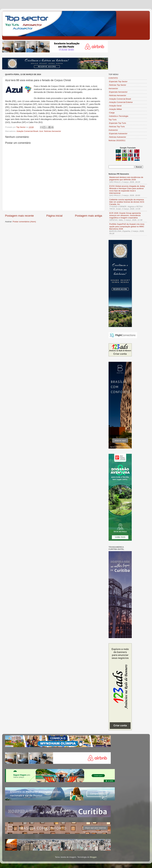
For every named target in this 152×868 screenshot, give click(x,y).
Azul (41, 131)
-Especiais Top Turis (117, 123)
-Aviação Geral (115, 106)
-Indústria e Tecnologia (118, 116)
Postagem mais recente (19, 216)
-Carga (112, 113)
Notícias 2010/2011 (117, 140)
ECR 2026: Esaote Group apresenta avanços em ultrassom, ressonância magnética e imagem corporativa (125, 215)
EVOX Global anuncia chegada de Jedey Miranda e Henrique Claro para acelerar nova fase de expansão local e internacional (127, 190)
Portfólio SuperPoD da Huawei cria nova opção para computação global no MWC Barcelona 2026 (127, 226)
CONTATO (113, 78)
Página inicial (54, 216)
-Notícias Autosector (117, 137)
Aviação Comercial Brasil (27, 131)
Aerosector (113, 88)
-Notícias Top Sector (117, 85)
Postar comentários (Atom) (24, 222)
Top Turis (113, 120)
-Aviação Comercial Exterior (121, 102)
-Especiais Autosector (118, 134)
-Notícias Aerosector (117, 95)
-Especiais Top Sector (118, 81)
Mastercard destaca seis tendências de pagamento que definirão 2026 (126, 178)
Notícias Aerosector (52, 131)
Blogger (93, 857)
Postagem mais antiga (89, 216)
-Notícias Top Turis (117, 127)
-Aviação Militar (115, 109)
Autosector (113, 130)
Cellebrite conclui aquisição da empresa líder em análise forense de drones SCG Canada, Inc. (127, 202)
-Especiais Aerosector (118, 92)
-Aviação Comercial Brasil (120, 99)
